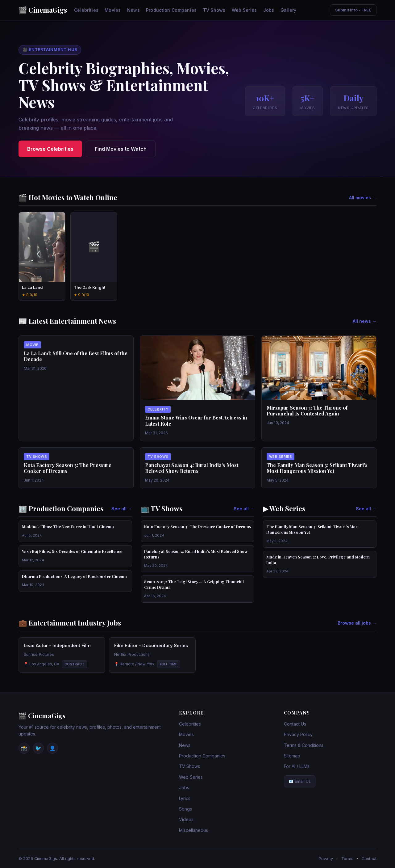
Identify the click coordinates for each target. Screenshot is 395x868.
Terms (347, 859)
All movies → (363, 198)
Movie (32, 345)
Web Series (244, 10)
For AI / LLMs (297, 766)
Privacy (326, 859)
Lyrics (185, 798)
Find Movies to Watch (121, 149)
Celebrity (158, 409)
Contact (369, 859)
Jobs (269, 10)
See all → (122, 509)
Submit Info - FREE (353, 10)
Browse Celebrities (50, 149)
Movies (113, 10)
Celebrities (86, 10)
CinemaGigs (48, 10)
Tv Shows (37, 457)
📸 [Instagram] (24, 748)
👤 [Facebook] (52, 748)
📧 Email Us (300, 781)
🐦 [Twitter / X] (38, 748)
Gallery (289, 10)
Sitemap (292, 756)
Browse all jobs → (357, 623)
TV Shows (214, 10)
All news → (365, 321)
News (133, 10)
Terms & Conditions (304, 745)
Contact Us (295, 724)
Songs (185, 809)
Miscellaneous (193, 830)
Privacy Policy (298, 734)
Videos (186, 819)
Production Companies (171, 10)
